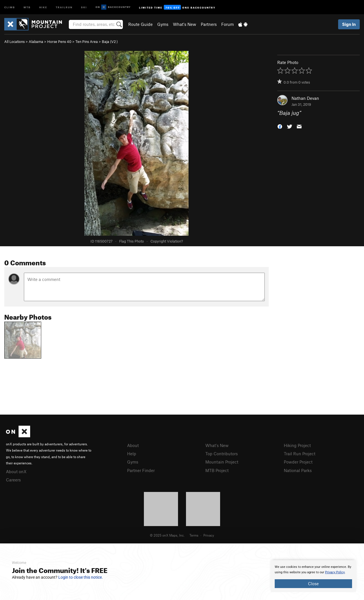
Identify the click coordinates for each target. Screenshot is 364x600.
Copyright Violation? (167, 241)
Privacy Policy (335, 572)
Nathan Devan (305, 98)
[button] (280, 126)
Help (132, 454)
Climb (10, 7)
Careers (13, 480)
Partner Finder (141, 470)
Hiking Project (297, 445)
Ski (84, 7)
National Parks (298, 470)
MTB (27, 7)
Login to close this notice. (81, 577)
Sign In (349, 24)
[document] (313, 576)
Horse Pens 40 (59, 42)
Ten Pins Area (87, 42)
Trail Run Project (300, 454)
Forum (227, 24)
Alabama (36, 42)
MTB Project (217, 470)
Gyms (163, 24)
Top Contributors (222, 454)
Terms (194, 535)
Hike (43, 7)
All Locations (15, 42)
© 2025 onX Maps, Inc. (167, 535)
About (133, 445)
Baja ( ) (110, 42)
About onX (16, 471)
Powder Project (298, 462)
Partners (209, 24)
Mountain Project (222, 462)
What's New (185, 24)
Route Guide (140, 24)
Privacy (209, 535)
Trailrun (64, 7)
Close (313, 584)
